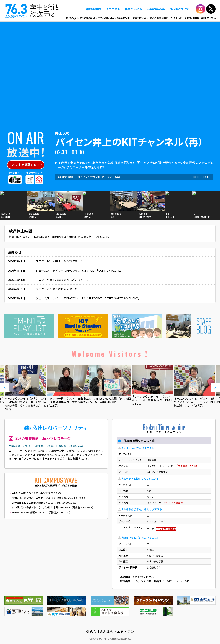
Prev (5, 388)
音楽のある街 (156, 9)
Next (215, 388)
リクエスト (113, 9)
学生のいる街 (134, 9)
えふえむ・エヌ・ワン (32, 11)
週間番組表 (93, 9)
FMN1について (179, 9)
